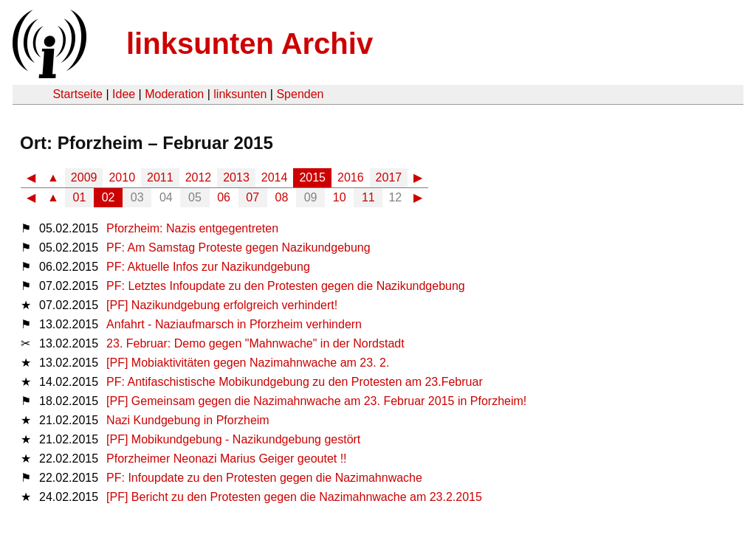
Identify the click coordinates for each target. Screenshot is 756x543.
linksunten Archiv (250, 44)
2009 (84, 177)
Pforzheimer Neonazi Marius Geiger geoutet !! (226, 459)
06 (224, 197)
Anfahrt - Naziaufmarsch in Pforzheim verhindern (234, 324)
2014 (275, 177)
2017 (389, 177)
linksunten (240, 94)
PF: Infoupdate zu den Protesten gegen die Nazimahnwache (264, 478)
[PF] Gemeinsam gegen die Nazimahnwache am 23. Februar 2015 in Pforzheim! (316, 401)
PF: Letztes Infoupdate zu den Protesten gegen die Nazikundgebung (286, 286)
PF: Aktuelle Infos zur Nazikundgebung (208, 267)
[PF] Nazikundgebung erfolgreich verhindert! (222, 305)
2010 (122, 177)
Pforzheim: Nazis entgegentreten (192, 228)
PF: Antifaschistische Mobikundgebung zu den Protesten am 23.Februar (295, 382)
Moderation (174, 94)
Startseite (78, 94)
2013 (236, 177)
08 (282, 197)
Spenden (300, 94)
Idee (124, 94)
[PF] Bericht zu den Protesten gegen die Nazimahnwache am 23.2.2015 (294, 497)
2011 (160, 177)
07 (252, 197)
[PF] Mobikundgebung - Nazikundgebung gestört (233, 439)
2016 (351, 177)
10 (340, 197)
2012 (199, 177)
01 (80, 197)
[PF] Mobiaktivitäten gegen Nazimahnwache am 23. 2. (248, 363)
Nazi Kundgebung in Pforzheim (188, 420)
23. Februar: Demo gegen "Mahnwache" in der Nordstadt (255, 343)
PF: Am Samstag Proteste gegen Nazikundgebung (238, 248)
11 (368, 197)
